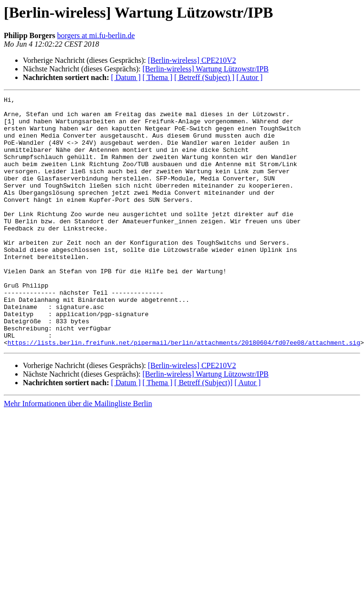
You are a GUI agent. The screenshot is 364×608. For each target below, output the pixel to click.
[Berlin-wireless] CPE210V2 (192, 60)
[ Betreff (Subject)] (203, 433)
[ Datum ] (126, 77)
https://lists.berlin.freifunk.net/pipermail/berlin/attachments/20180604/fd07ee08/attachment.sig (184, 392)
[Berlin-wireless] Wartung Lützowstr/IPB (205, 69)
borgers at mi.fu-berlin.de (96, 35)
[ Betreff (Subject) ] (204, 77)
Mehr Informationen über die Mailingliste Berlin (78, 454)
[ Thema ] (158, 77)
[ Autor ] (250, 77)
